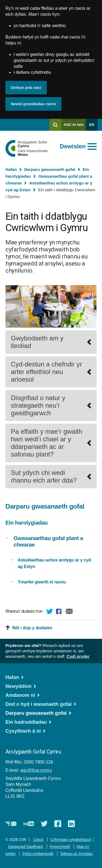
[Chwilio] (55, 125)
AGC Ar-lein (75, 127)
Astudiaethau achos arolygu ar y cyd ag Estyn (54, 563)
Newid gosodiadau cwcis (33, 104)
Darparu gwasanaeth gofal (50, 169)
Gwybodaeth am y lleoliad (37, 342)
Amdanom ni (20, 695)
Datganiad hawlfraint (26, 847)
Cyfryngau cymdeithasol (71, 840)
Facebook (60, 612)
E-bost (69, 612)
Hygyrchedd (60, 847)
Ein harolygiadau (27, 523)
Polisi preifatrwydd (38, 854)
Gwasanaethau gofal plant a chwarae (48, 541)
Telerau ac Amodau (76, 854)
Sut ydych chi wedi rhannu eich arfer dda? (44, 476)
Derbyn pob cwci (26, 88)
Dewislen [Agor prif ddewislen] (73, 146)
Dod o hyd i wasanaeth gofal (38, 704)
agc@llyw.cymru (36, 770)
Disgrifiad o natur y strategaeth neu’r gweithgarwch (38, 405)
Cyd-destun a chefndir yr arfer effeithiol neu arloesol (46, 372)
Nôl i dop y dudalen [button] (32, 628)
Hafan (11, 169)
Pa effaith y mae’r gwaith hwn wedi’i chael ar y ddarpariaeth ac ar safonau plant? (47, 443)
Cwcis (38, 840)
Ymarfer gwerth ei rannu (42, 582)
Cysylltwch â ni (23, 731)
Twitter (50, 612)
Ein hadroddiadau (26, 722)
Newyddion (18, 686)
